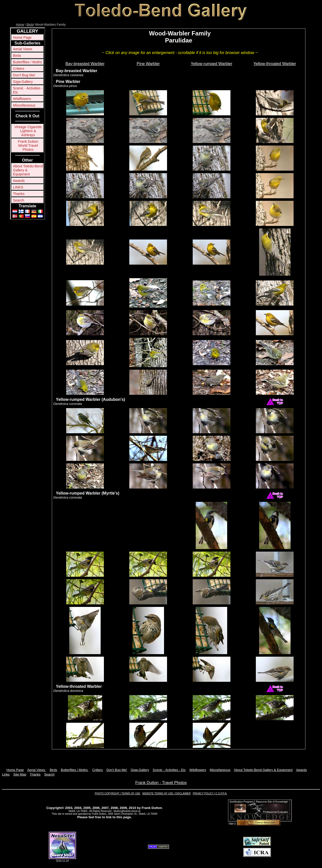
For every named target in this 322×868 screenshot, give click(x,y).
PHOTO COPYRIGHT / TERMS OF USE (118, 793)
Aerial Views (23, 49)
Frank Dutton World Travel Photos (28, 146)
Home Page (22, 37)
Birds (30, 25)
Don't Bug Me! (24, 75)
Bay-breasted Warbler (85, 64)
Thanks (19, 194)
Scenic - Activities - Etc (28, 90)
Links (6, 774)
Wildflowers (22, 99)
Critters (19, 69)
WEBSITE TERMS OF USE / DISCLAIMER (167, 793)
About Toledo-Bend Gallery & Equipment (28, 170)
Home (20, 25)
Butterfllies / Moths (28, 62)
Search (19, 200)
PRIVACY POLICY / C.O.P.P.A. (210, 793)
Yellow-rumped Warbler (211, 64)
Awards (19, 181)
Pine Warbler (148, 64)
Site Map (20, 774)
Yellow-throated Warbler (275, 64)
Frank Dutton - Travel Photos (161, 783)
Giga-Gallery (23, 82)
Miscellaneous (24, 105)
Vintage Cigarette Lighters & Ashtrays (28, 131)
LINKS (18, 187)
